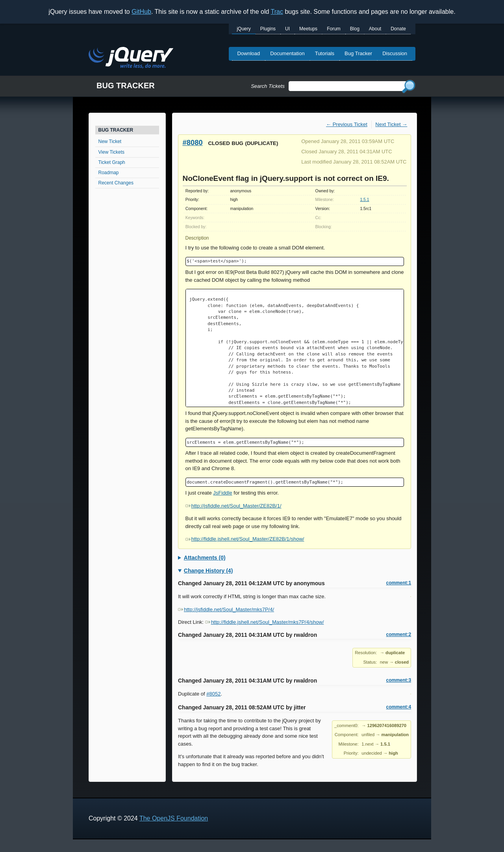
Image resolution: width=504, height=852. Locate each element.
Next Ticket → (391, 124)
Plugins (268, 29)
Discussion (395, 53)
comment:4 (399, 707)
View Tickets (111, 152)
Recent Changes (116, 183)
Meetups (308, 29)
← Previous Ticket (347, 124)
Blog (355, 29)
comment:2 (399, 634)
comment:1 (399, 583)
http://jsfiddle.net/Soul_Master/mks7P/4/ (226, 609)
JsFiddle (222, 493)
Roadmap (109, 173)
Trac (277, 12)
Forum (334, 29)
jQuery (244, 29)
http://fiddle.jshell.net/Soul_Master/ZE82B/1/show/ (245, 539)
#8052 (213, 694)
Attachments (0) (205, 558)
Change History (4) (208, 571)
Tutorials (325, 53)
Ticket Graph (112, 162)
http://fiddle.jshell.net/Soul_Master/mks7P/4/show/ (265, 622)
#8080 (193, 142)
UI (287, 29)
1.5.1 (364, 200)
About (375, 29)
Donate (398, 29)
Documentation (287, 53)
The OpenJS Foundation (174, 818)
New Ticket (110, 141)
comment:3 (399, 680)
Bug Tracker (358, 53)
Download (248, 53)
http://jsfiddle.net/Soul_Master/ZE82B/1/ (233, 506)
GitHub (141, 12)
